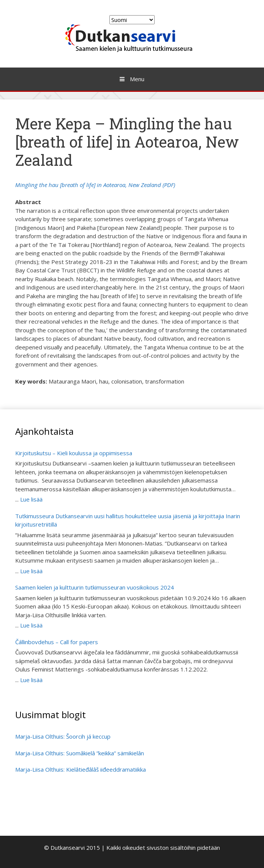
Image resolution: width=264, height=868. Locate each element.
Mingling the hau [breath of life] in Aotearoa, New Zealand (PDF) (95, 185)
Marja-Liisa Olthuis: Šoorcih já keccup (63, 736)
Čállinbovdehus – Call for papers (57, 642)
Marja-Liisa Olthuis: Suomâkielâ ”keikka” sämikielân (80, 753)
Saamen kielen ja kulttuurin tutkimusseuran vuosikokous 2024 (95, 587)
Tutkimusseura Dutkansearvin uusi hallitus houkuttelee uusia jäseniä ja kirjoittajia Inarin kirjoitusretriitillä (128, 520)
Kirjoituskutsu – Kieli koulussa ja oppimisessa (74, 453)
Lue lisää (31, 499)
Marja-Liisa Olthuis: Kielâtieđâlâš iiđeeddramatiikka (81, 769)
